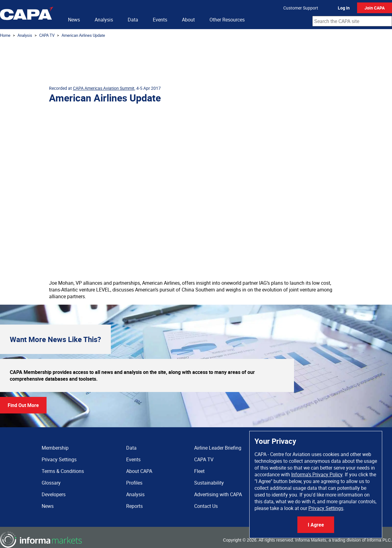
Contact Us (206, 506)
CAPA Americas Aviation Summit (104, 88)
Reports (134, 506)
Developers (54, 494)
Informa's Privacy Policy (317, 474)
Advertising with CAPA (218, 494)
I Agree (316, 525)
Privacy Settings (326, 508)
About (188, 20)
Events (160, 20)
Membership (55, 448)
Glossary (51, 483)
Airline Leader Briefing (218, 448)
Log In (344, 8)
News (74, 20)
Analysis (104, 20)
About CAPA (139, 471)
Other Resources (227, 20)
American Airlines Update (83, 35)
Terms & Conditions (63, 471)
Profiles (134, 483)
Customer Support (301, 8)
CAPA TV (47, 35)
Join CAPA (375, 8)
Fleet (199, 471)
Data (133, 20)
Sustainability (209, 483)
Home (5, 35)
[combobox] (352, 21)
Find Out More (23, 405)
